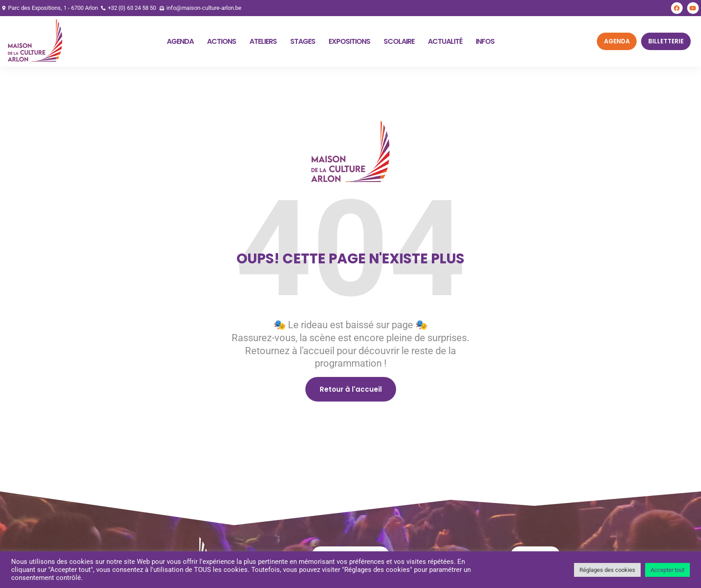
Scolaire (399, 41)
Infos (485, 41)
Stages (303, 41)
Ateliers (263, 41)
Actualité (445, 41)
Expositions (349, 41)
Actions (222, 41)
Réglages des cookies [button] (607, 570)
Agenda (180, 41)
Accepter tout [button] (667, 570)
